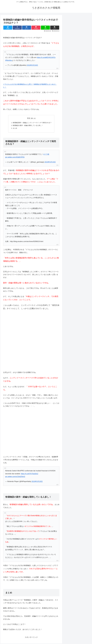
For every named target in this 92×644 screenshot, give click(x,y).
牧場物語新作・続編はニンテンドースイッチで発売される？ (32, 123)
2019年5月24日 (32, 65)
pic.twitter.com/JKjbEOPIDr (15, 158)
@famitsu (9, 60)
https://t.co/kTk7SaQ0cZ (30, 474)
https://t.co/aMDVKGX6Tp (46, 57)
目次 (29, 118)
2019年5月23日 (50, 162)
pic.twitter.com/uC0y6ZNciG (15, 477)
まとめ (15, 129)
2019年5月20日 (37, 482)
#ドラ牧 (46, 155)
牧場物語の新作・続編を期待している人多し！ (28, 126)
